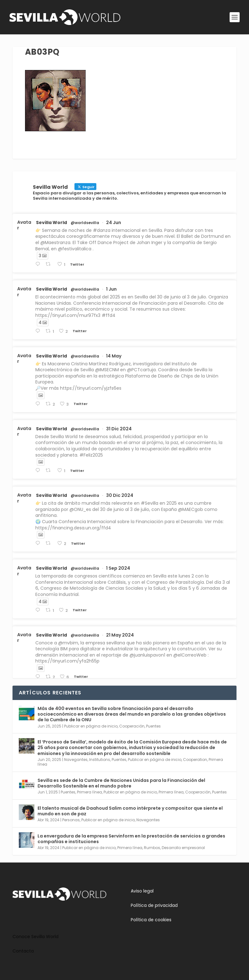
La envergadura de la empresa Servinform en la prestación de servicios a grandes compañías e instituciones (131, 839)
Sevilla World (51, 222)
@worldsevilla (85, 223)
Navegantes (76, 760)
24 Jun (114, 222)
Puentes (153, 726)
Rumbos (152, 848)
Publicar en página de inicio (91, 726)
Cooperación (132, 726)
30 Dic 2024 (120, 495)
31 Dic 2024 (119, 429)
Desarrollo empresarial (183, 848)
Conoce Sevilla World (36, 937)
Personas (71, 820)
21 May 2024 (120, 635)
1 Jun (111, 289)
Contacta (23, 951)
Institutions (100, 760)
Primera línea (89, 792)
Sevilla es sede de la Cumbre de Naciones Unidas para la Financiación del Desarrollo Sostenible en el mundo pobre (121, 783)
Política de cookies (151, 920)
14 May (114, 356)
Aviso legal (142, 891)
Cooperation (195, 760)
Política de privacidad (154, 905)
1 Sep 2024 (118, 568)
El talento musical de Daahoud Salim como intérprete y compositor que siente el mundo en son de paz (130, 811)
